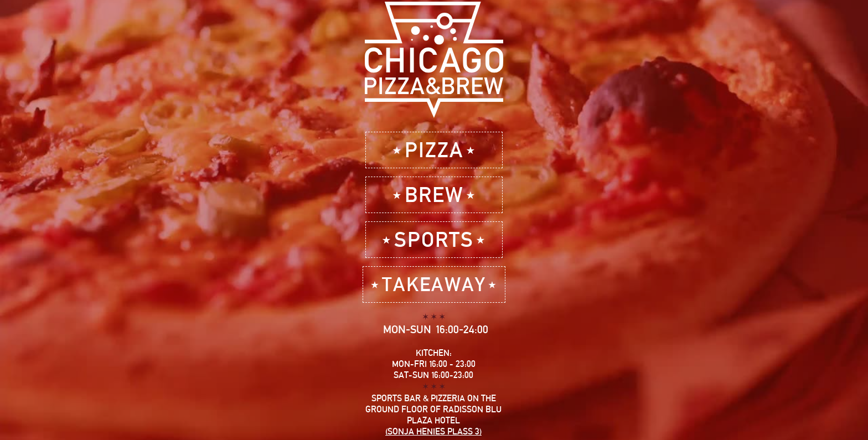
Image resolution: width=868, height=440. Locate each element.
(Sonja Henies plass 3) (433, 431)
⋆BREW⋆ (434, 195)
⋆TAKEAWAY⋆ (434, 284)
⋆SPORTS (434, 239)
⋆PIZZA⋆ (434, 150)
